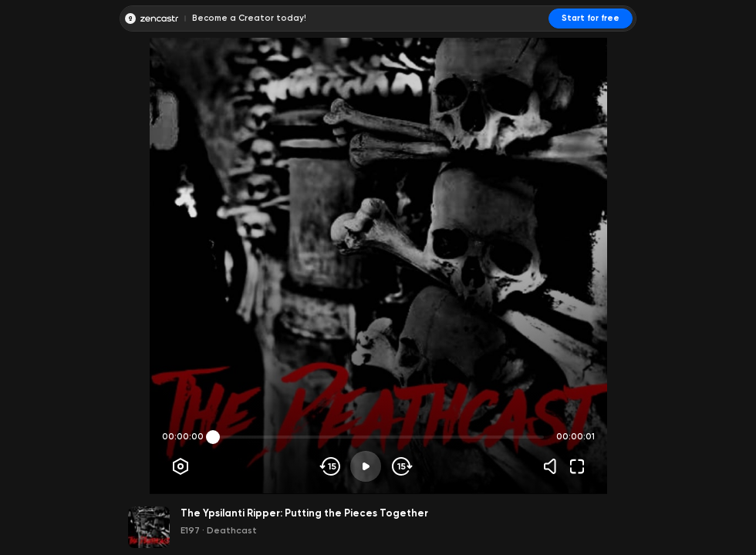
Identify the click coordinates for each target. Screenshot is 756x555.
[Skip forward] (401, 466)
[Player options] (181, 466)
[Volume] (554, 466)
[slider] (213, 437)
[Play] (366, 466)
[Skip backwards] (331, 466)
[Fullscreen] (577, 466)
